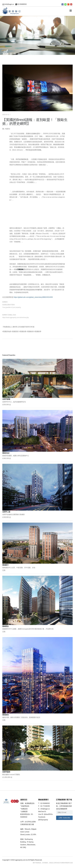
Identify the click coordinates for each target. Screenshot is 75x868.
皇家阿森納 (6, 772)
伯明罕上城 (6, 512)
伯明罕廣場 (6, 399)
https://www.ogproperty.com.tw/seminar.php (16, 317)
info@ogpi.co (8, 4)
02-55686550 (21, 4)
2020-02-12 (6, 115)
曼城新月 (5, 565)
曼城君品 (5, 626)
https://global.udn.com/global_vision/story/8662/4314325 (33, 297)
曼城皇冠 (5, 715)
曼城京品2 (6, 453)
